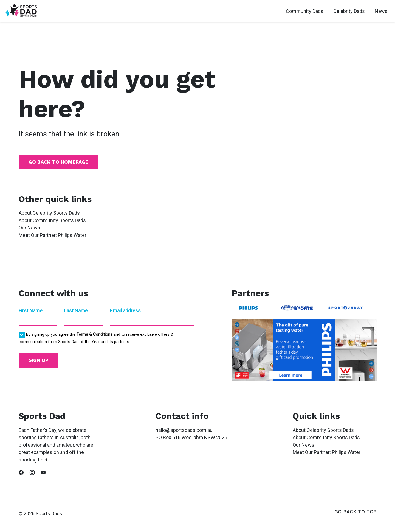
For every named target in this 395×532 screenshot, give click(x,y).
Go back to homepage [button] (58, 162)
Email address (125, 311)
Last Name (76, 311)
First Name (31, 311)
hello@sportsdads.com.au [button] (184, 430)
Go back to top (356, 512)
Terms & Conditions (94, 334)
